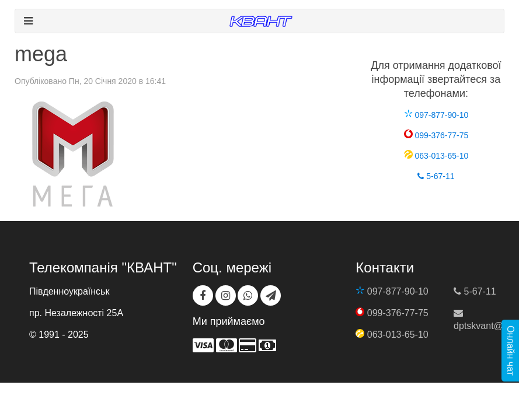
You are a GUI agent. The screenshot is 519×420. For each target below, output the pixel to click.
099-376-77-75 (436, 135)
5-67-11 (436, 176)
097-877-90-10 (436, 115)
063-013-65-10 (436, 156)
